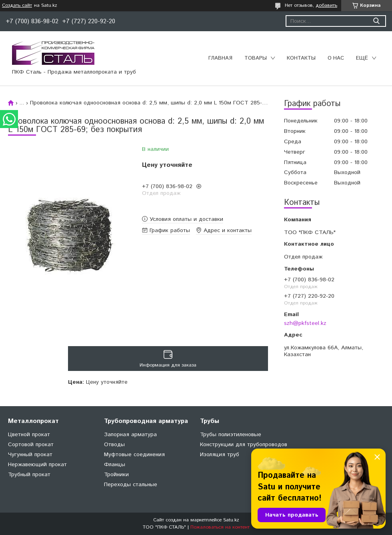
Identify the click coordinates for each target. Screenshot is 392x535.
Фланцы (115, 465)
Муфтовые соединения (134, 455)
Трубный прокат (29, 475)
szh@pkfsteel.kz (305, 323)
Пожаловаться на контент (220, 527)
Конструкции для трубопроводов (244, 445)
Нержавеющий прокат (37, 465)
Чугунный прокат (30, 455)
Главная (220, 58)
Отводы (114, 445)
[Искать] (376, 21)
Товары (256, 58)
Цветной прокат (29, 435)
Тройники (116, 475)
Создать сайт (17, 6)
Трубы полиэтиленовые (231, 435)
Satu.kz (231, 520)
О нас (336, 58)
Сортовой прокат (31, 445)
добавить (326, 5)
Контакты (301, 58)
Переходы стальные (131, 485)
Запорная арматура (130, 435)
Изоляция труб (220, 455)
